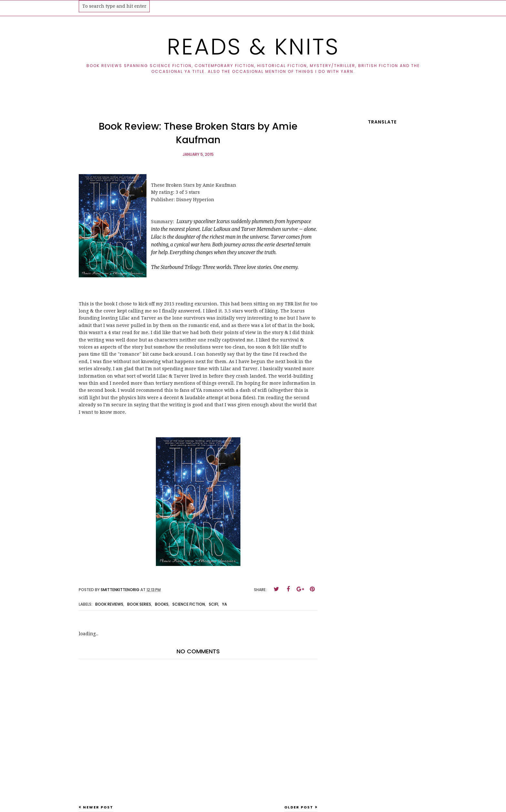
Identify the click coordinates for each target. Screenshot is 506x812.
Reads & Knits (253, 47)
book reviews (109, 604)
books (162, 604)
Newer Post (98, 807)
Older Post (299, 807)
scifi (213, 604)
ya (224, 604)
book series (139, 604)
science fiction (189, 604)
